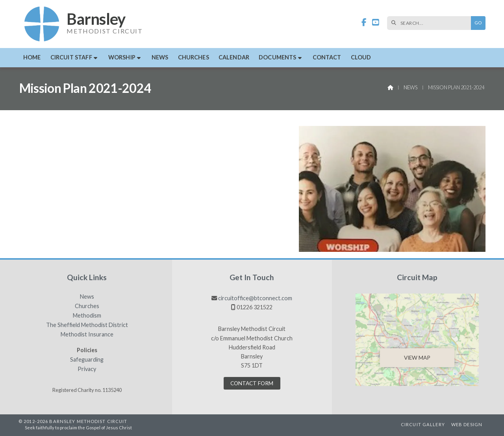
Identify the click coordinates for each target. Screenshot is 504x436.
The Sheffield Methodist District (87, 325)
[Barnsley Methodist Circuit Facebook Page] (364, 23)
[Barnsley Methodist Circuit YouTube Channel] (376, 23)
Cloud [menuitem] (361, 57)
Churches (87, 306)
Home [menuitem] (32, 57)
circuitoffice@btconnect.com (255, 298)
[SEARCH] (431, 23)
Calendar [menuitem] (234, 57)
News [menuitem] (160, 57)
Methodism (87, 316)
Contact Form (252, 383)
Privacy (87, 369)
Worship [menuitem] (122, 57)
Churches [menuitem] (194, 57)
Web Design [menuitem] (467, 424)
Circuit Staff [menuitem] (71, 57)
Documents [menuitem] (277, 57)
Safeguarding (87, 360)
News (410, 87)
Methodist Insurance (87, 334)
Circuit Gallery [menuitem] (423, 424)
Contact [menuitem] (327, 57)
